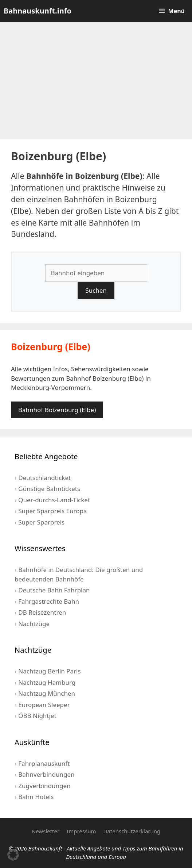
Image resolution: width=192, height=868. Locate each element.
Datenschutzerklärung (132, 831)
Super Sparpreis (41, 522)
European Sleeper (44, 705)
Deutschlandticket (44, 478)
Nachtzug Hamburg (47, 682)
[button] (13, 855)
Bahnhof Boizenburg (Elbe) (57, 410)
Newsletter (46, 831)
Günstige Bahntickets (49, 489)
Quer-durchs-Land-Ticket (54, 500)
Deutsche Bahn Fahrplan (54, 590)
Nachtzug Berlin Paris (49, 671)
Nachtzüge (34, 624)
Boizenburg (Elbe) (51, 346)
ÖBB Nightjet (37, 716)
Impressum (81, 831)
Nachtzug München (47, 693)
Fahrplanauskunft (44, 763)
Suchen (96, 290)
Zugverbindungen (44, 786)
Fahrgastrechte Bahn (49, 601)
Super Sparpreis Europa (52, 511)
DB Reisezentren (42, 612)
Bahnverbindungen (46, 774)
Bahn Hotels (36, 797)
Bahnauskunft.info (38, 11)
